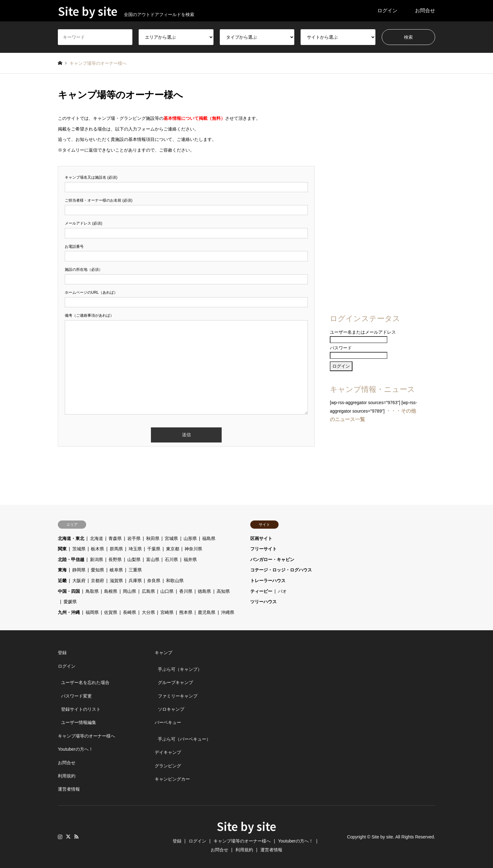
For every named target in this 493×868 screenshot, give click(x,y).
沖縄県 (228, 612)
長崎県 (130, 612)
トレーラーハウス (268, 581)
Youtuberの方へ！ (75, 749)
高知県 (223, 591)
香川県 (186, 591)
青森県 (115, 538)
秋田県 (153, 538)
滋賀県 (116, 581)
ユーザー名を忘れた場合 (85, 682)
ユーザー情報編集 (79, 722)
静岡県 (79, 570)
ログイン (387, 11)
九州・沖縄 (69, 612)
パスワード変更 (76, 696)
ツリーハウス (263, 602)
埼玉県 (135, 549)
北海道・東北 (71, 538)
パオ (282, 591)
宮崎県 (167, 612)
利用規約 (67, 776)
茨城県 (79, 549)
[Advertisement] (374, 199)
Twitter (68, 837)
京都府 (97, 581)
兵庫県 (135, 581)
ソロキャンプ (171, 709)
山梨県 (134, 559)
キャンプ (163, 653)
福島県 (209, 538)
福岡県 (92, 612)
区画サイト (261, 538)
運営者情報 (69, 789)
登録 (62, 653)
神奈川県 (193, 549)
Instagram (60, 837)
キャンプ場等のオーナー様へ (86, 736)
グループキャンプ (175, 682)
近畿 (62, 581)
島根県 (111, 591)
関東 (62, 549)
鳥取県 (92, 591)
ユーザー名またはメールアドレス (363, 332)
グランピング (168, 766)
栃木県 (97, 549)
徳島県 (204, 591)
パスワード (341, 348)
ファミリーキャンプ (178, 696)
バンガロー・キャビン (272, 559)
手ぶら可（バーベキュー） (184, 739)
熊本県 (186, 612)
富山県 (153, 559)
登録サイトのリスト (81, 709)
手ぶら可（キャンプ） (180, 669)
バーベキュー (168, 722)
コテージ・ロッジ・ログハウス (281, 570)
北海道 (97, 538)
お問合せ (425, 11)
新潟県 (97, 559)
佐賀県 (111, 612)
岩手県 (134, 538)
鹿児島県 (207, 612)
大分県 (148, 612)
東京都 (173, 549)
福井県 (190, 559)
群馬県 (116, 549)
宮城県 (171, 538)
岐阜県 (116, 570)
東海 (62, 570)
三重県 (135, 570)
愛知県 (97, 570)
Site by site (246, 826)
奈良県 (154, 581)
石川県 (171, 559)
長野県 (115, 559)
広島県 (148, 591)
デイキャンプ (168, 752)
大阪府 (79, 581)
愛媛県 (70, 602)
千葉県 (154, 549)
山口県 (167, 591)
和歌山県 (175, 581)
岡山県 (130, 591)
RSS (76, 837)
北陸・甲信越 (71, 559)
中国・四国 (69, 591)
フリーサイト (263, 549)
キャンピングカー (172, 779)
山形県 (190, 538)
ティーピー (261, 591)
